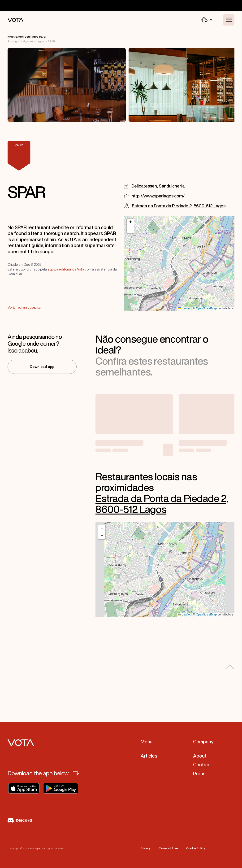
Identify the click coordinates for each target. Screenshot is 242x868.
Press (199, 774)
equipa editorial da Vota (66, 269)
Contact (202, 765)
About (200, 756)
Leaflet (184, 308)
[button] (130, 222)
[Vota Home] (15, 20)
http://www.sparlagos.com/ (158, 196)
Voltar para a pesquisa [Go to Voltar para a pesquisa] (24, 308)
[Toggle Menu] (229, 20)
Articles (149, 756)
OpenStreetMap (206, 308)
